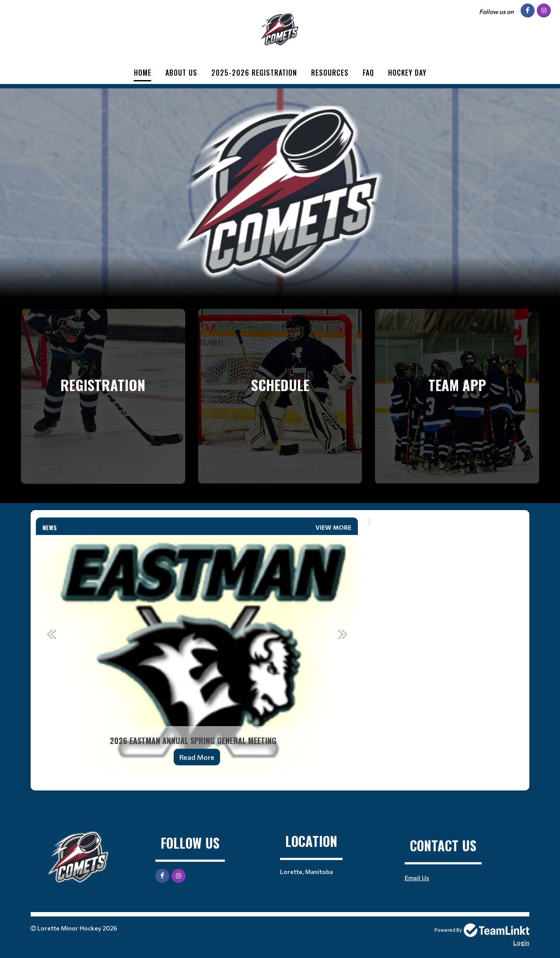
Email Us (417, 878)
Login (521, 942)
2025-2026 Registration (254, 73)
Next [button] (343, 634)
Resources (330, 73)
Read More (197, 757)
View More (333, 527)
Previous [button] (51, 634)
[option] (197, 656)
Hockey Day (407, 73)
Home (143, 73)
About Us (181, 73)
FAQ (368, 73)
